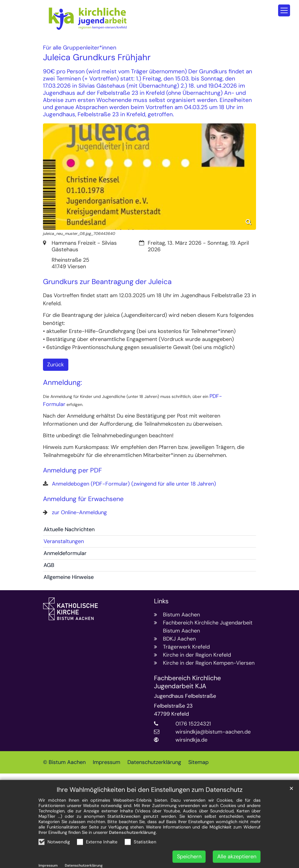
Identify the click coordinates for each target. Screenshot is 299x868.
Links (161, 601)
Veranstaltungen (64, 541)
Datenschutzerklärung (132, 847)
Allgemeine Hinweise (69, 577)
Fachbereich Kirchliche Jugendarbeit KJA (187, 682)
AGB (49, 565)
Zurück (56, 365)
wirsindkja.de (191, 740)
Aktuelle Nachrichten (69, 529)
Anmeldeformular (65, 553)
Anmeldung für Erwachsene (83, 499)
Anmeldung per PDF (73, 471)
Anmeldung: (63, 382)
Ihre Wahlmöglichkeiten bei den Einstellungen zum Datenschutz (150, 804)
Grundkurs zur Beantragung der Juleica (107, 282)
